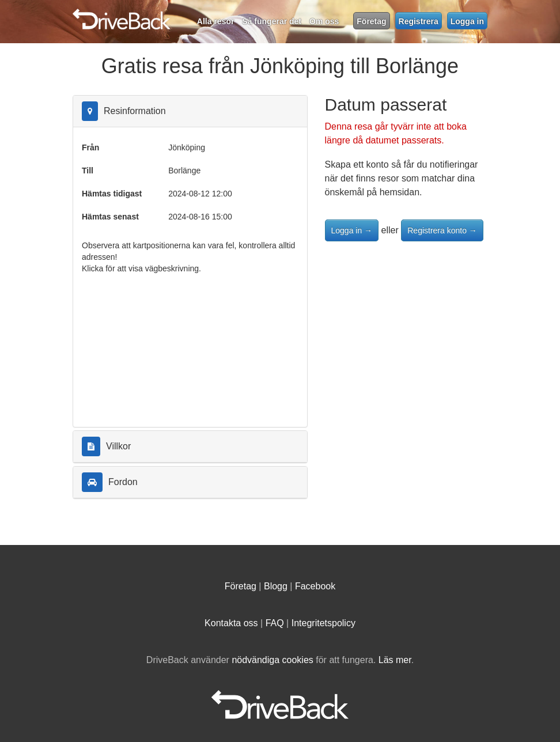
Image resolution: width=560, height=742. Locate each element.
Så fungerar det (272, 21)
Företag (371, 21)
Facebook (315, 586)
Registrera (419, 21)
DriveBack (239, 14)
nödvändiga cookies (272, 660)
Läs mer (395, 660)
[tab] (190, 111)
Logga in (467, 21)
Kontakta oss (231, 623)
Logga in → (352, 230)
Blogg (276, 586)
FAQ (275, 623)
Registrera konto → (442, 230)
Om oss (324, 21)
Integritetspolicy (323, 623)
